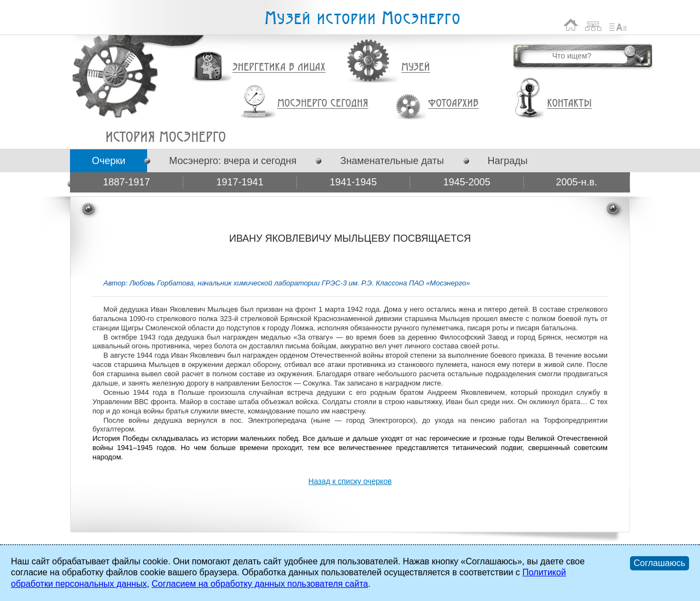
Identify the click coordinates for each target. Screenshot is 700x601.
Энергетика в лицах (279, 68)
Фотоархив (453, 104)
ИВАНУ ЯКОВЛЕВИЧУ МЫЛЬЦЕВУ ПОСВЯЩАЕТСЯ (165, 137)
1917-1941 (240, 182)
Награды (508, 161)
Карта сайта (594, 25)
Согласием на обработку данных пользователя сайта (260, 584)
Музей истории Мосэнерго (362, 18)
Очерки (109, 161)
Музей (416, 67)
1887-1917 (126, 182)
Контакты (569, 103)
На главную (571, 25)
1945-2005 (466, 182)
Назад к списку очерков (350, 481)
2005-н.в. (577, 182)
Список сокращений (618, 25)
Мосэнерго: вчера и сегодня (233, 161)
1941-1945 (353, 182)
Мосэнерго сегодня (323, 103)
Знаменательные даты (392, 161)
